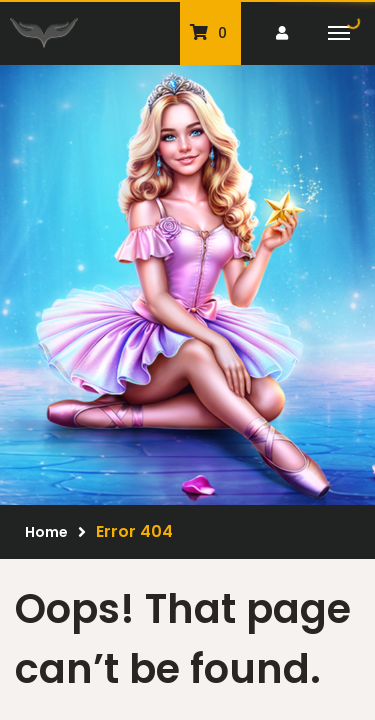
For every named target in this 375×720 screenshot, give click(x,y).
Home (46, 532)
